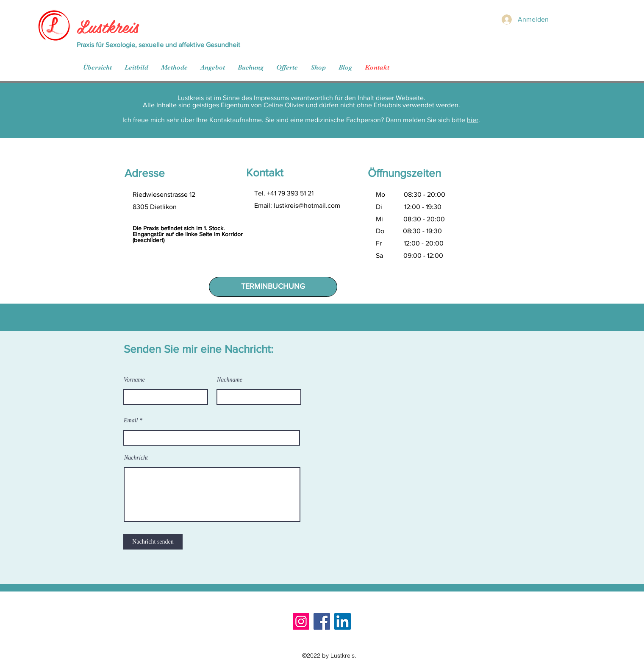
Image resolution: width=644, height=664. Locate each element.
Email (131, 421)
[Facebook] (322, 621)
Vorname (134, 380)
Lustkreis (108, 26)
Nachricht (136, 458)
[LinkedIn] (343, 621)
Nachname (230, 380)
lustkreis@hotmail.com (307, 205)
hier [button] (473, 120)
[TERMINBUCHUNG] (273, 287)
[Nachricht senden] (153, 542)
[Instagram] (301, 621)
